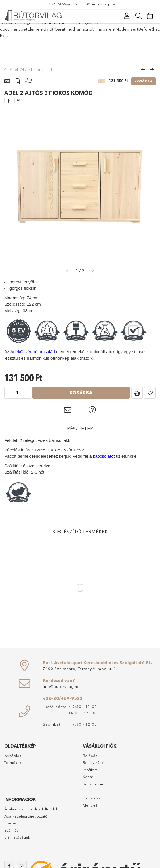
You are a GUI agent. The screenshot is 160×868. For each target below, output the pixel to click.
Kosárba (143, 81)
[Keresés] (138, 16)
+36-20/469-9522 (61, 4)
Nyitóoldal (13, 756)
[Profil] (127, 16)
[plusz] (26, 393)
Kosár (88, 777)
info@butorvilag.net (98, 4)
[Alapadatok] (7, 81)
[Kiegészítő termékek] (29, 81)
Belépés (90, 756)
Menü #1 (90, 805)
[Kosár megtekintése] (150, 16)
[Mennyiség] (18, 393)
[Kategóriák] (115, 16)
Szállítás (11, 830)
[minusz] (9, 393)
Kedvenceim (94, 784)
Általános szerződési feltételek (31, 809)
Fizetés (11, 823)
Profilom (90, 770)
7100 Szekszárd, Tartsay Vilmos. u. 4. (80, 669)
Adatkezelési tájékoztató (26, 816)
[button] (137, 393)
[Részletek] (18, 81)
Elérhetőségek (17, 837)
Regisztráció (94, 762)
